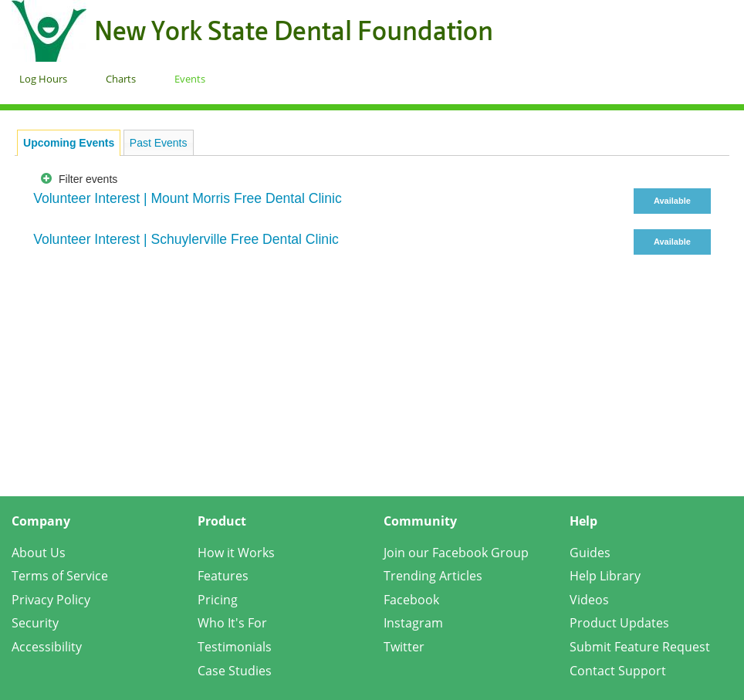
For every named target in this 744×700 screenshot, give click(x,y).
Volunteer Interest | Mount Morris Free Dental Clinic (188, 198)
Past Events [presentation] (159, 143)
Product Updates (619, 623)
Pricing (218, 600)
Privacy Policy (51, 600)
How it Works (236, 553)
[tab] (69, 143)
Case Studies (235, 671)
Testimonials (235, 647)
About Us (39, 553)
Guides (590, 553)
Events (190, 79)
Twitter (404, 647)
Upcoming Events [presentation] (69, 143)
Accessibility (47, 647)
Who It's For (232, 623)
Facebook (411, 600)
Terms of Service (60, 576)
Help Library (605, 576)
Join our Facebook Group (456, 553)
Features (223, 576)
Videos (589, 600)
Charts (121, 79)
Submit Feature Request (640, 647)
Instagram (413, 623)
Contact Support (618, 671)
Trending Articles (433, 576)
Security (35, 623)
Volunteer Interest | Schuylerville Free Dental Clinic (186, 239)
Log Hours (43, 79)
